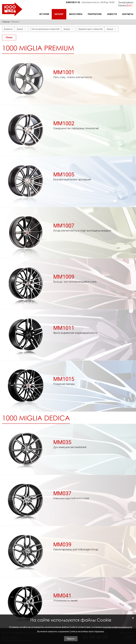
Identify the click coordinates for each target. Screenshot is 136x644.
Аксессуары (76, 14)
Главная (6, 22)
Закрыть (71, 639)
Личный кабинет (126, 2)
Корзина (125, 5)
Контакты (128, 14)
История (44, 14)
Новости (112, 14)
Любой (20, 29)
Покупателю (95, 14)
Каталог (59, 14)
